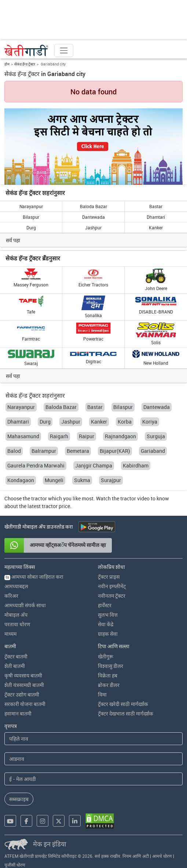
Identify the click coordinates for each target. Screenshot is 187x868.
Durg (31, 228)
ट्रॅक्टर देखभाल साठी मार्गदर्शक (126, 713)
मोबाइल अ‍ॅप (16, 615)
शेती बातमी (15, 666)
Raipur (87, 436)
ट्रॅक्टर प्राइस (109, 577)
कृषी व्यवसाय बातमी (23, 675)
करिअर (11, 596)
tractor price (56, 506)
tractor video (135, 498)
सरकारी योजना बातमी (25, 704)
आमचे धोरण (162, 856)
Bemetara (78, 451)
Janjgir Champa (94, 465)
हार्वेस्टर (105, 605)
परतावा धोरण (17, 624)
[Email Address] (93, 779)
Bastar (156, 206)
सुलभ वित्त (108, 615)
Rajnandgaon (120, 436)
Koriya (150, 422)
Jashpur (93, 228)
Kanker (156, 228)
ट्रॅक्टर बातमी (16, 656)
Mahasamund (23, 436)
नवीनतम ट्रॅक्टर (112, 596)
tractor (39, 498)
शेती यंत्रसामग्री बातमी (24, 685)
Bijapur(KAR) (115, 451)
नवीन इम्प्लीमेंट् (112, 586)
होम (7, 64)
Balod (14, 451)
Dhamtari (156, 217)
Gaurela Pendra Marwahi (36, 465)
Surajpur (111, 480)
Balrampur (44, 451)
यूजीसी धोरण (15, 865)
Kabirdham (136, 465)
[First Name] (93, 739)
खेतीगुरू (106, 656)
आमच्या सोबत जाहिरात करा (34, 577)
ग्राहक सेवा (108, 634)
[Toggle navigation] (64, 50)
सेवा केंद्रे (106, 624)
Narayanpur (31, 206)
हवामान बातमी (18, 713)
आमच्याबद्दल (16, 586)
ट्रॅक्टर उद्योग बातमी (22, 694)
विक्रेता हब (108, 675)
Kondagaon (21, 480)
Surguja (156, 436)
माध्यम (10, 634)
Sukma (82, 480)
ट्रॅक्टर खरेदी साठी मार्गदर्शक (123, 704)
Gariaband (153, 451)
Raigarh (59, 436)
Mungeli (54, 480)
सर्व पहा (13, 240)
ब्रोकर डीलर (109, 685)
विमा (102, 694)
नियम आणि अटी (136, 856)
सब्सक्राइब (19, 799)
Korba (125, 422)
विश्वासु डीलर (111, 666)
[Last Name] (93, 759)
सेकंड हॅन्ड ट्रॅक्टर (25, 64)
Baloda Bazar (93, 206)
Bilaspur (31, 217)
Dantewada (93, 217)
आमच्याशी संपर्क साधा (25, 605)
